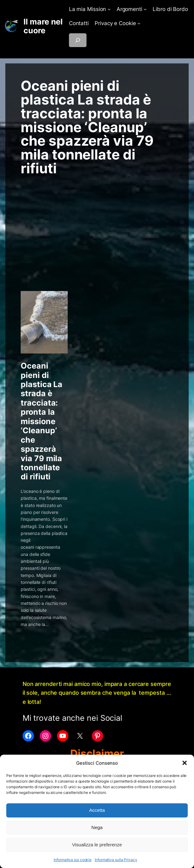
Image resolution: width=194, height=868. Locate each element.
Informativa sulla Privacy (116, 860)
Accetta (97, 810)
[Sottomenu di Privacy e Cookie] (139, 23)
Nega (97, 827)
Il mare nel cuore (43, 26)
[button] (185, 763)
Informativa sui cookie (73, 860)
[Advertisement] (97, 225)
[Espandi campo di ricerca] (78, 40)
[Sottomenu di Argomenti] (145, 9)
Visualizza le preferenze (97, 845)
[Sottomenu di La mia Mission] (109, 9)
